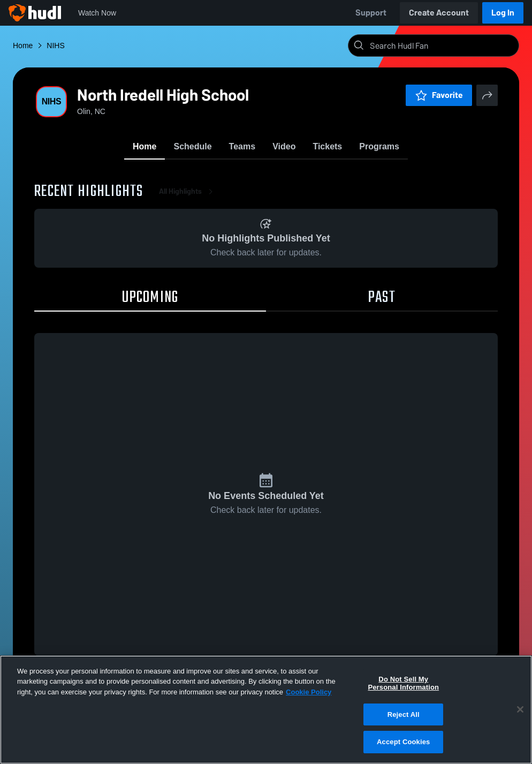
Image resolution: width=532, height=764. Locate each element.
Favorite (439, 95)
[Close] (520, 709)
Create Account (439, 13)
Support (371, 13)
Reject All (404, 714)
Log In (503, 13)
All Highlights (188, 192)
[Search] (442, 46)
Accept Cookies (403, 742)
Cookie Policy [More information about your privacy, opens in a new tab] (309, 692)
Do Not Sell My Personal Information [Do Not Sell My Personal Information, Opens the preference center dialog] (403, 683)
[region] (266, 710)
